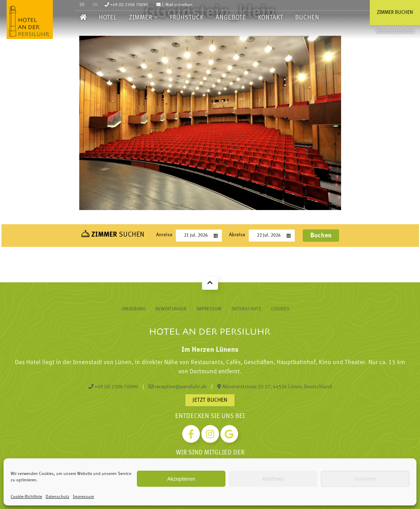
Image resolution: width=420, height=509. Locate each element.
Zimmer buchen (395, 13)
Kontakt (271, 18)
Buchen (307, 18)
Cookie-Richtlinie (26, 497)
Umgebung (134, 309)
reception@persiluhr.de (178, 387)
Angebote (231, 18)
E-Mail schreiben (174, 5)
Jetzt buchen (210, 400)
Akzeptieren (181, 479)
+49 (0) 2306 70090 (126, 5)
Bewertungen (171, 309)
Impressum (84, 497)
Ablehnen (273, 479)
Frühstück (187, 18)
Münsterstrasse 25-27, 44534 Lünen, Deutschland (275, 387)
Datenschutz (57, 497)
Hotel (108, 18)
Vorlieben (365, 479)
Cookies (280, 309)
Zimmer (140, 18)
